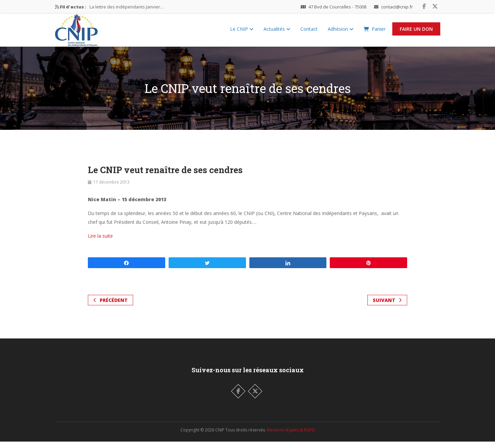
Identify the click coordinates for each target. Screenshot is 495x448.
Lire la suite (100, 242)
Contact (309, 32)
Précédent (110, 306)
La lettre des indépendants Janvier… (127, 7)
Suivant (387, 306)
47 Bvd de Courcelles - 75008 (337, 7)
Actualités (277, 32)
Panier (375, 32)
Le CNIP (242, 32)
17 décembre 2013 (111, 188)
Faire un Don (416, 32)
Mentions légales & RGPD (291, 436)
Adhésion (341, 32)
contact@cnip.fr (397, 7)
